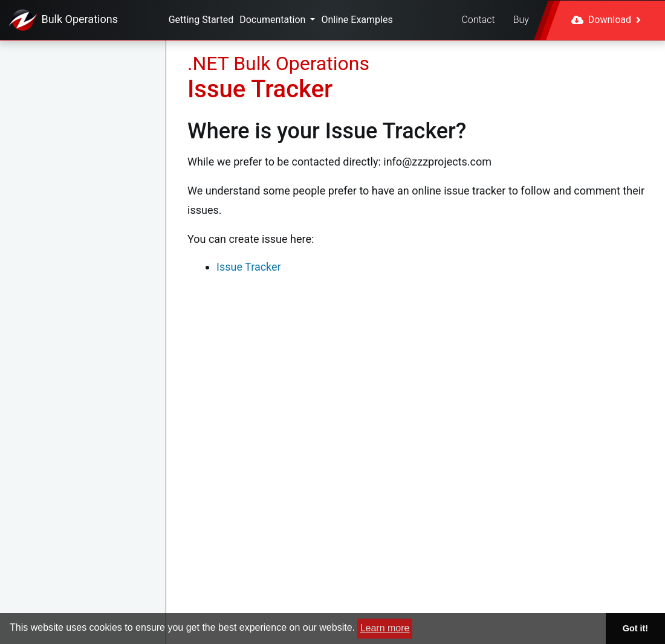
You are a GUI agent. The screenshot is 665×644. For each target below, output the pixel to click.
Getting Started (201, 20)
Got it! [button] (635, 628)
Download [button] (606, 20)
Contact (478, 20)
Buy (521, 20)
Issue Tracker (249, 267)
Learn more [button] (385, 628)
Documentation (274, 20)
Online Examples (357, 20)
